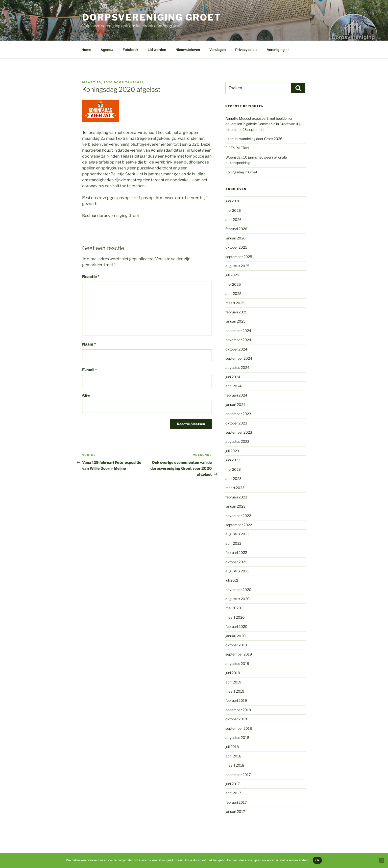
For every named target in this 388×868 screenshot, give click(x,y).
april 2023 (233, 479)
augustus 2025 (237, 266)
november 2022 (238, 516)
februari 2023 (236, 497)
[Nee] (382, 860)
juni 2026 (233, 201)
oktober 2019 (236, 645)
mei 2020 (233, 608)
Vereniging (278, 50)
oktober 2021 (236, 562)
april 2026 (233, 220)
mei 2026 (233, 210)
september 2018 (239, 728)
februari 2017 (236, 802)
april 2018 (233, 756)
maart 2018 (235, 765)
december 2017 (238, 775)
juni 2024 (233, 377)
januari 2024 (235, 405)
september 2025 (239, 257)
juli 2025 (232, 275)
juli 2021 (232, 580)
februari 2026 (236, 229)
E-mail (90, 370)
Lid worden (157, 50)
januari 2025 (235, 321)
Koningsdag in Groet (241, 172)
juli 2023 (232, 451)
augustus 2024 (237, 367)
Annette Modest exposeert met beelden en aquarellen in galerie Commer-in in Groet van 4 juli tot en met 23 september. (264, 124)
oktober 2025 (236, 247)
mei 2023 (233, 469)
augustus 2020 (238, 599)
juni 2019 (233, 673)
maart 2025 (235, 303)
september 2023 (239, 432)
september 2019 (239, 654)
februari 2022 (236, 552)
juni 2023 (233, 460)
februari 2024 (236, 395)
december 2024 (238, 331)
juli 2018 (232, 747)
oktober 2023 (236, 423)
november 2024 (238, 340)
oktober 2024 (236, 349)
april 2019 (233, 682)
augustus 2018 (237, 738)
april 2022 (233, 543)
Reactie (91, 277)
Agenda (107, 50)
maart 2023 (235, 488)
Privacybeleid (246, 50)
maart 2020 (235, 617)
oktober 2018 (236, 719)
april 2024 (233, 386)
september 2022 (239, 525)
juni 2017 (233, 784)
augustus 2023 (237, 441)
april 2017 (233, 793)
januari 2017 (235, 811)
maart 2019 (235, 691)
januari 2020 (236, 636)
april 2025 (233, 293)
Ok (317, 860)
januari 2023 (235, 506)
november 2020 (238, 590)
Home (86, 50)
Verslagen (218, 50)
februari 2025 (236, 312)
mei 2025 (233, 284)
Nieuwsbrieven (188, 50)
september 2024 (239, 358)
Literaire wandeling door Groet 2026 (254, 139)
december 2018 (238, 710)
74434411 (134, 82)
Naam (89, 344)
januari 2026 (235, 238)
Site (86, 396)
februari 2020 (236, 626)
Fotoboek (131, 50)
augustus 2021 (237, 571)
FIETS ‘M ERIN (237, 148)
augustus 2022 (237, 534)
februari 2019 (236, 700)
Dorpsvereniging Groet (152, 17)
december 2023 (238, 414)
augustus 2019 (237, 664)
